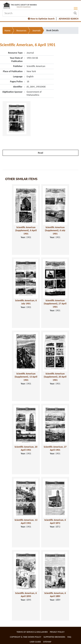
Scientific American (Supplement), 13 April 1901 (26, 377)
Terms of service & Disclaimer (32, 632)
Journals (36, 31)
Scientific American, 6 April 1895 (26, 595)
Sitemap (47, 642)
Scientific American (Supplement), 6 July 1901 (55, 231)
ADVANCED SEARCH (69, 19)
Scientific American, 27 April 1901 (55, 448)
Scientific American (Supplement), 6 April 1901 (26, 231)
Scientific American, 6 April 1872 (55, 522)
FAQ (69, 637)
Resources (21, 31)
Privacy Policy (57, 632)
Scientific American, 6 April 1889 (55, 595)
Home (7, 31)
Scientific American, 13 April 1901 (26, 522)
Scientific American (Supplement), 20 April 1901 (55, 377)
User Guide (35, 642)
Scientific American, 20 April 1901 (26, 448)
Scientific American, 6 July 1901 (26, 302)
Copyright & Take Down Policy (26, 637)
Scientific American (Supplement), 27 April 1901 (55, 304)
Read (40, 153)
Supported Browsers (54, 637)
